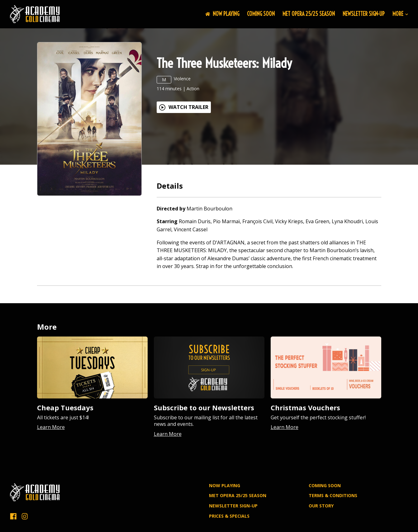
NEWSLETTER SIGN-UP (364, 14)
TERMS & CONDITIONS (333, 495)
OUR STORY (321, 506)
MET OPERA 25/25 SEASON (309, 14)
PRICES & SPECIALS (229, 516)
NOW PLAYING (222, 14)
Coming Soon (261, 14)
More (400, 14)
